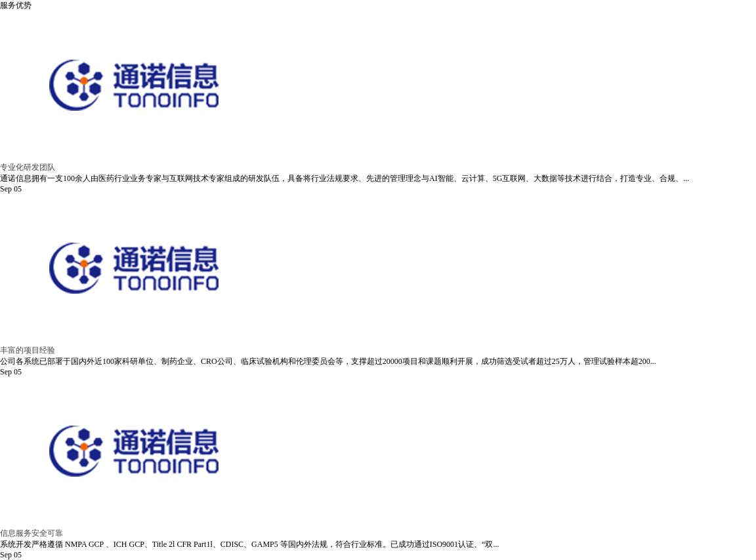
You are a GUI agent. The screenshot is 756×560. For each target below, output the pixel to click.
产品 (408, 26)
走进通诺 (299, 26)
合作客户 (467, 26)
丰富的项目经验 (28, 350)
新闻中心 (551, 26)
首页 (226, 26)
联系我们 (635, 26)
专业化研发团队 (28, 167)
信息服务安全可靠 (31, 533)
